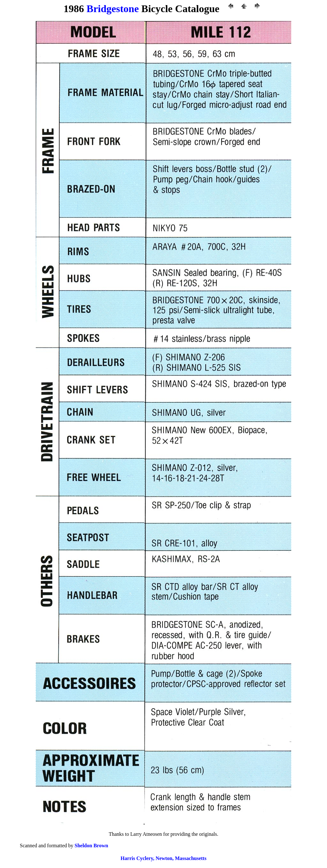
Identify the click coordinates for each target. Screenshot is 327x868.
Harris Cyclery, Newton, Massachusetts (164, 858)
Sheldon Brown (91, 846)
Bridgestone (113, 9)
